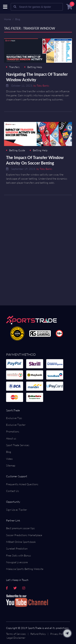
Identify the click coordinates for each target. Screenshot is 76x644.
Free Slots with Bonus (19, 555)
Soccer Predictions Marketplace (24, 535)
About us (11, 438)
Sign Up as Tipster (17, 510)
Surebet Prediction (17, 549)
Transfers (14, 67)
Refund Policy (38, 634)
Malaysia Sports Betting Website (25, 569)
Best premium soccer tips (20, 528)
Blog (18, 19)
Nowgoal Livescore (17, 562)
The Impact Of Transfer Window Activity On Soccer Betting (35, 160)
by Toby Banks (41, 86)
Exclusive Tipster (16, 425)
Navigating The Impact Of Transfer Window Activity (37, 77)
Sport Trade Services (18, 445)
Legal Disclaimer (16, 638)
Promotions (13, 431)
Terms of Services (16, 634)
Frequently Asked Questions (22, 484)
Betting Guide (17, 150)
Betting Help (35, 67)
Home (7, 19)
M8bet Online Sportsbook (21, 542)
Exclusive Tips (14, 418)
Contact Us (13, 491)
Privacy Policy (58, 634)
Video (9, 459)
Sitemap (11, 465)
